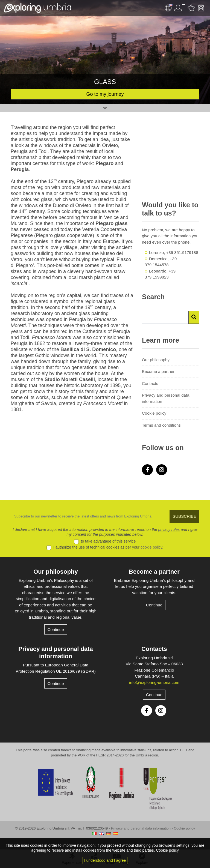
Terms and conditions (161, 425)
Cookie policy (154, 413)
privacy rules (169, 529)
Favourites (191, 8)
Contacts (150, 383)
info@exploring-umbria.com (154, 682)
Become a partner (158, 371)
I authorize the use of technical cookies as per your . (108, 547)
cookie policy (151, 547)
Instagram (162, 470)
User (180, 8)
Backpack (201, 8)
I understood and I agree (105, 860)
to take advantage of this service (108, 541)
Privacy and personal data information (166, 398)
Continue (56, 629)
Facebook (147, 470)
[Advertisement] (171, 160)
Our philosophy (156, 360)
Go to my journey (105, 94)
